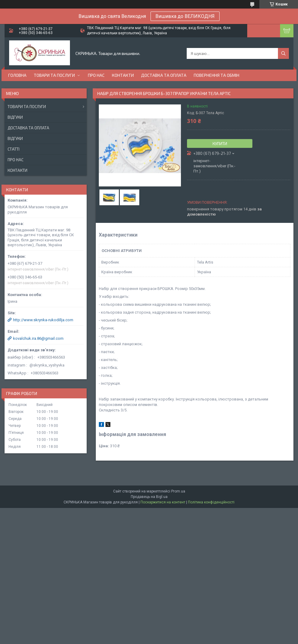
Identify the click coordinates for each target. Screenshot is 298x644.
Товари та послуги (54, 75)
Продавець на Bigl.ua (149, 497)
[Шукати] (283, 53)
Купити (220, 144)
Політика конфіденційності (211, 502)
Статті (14, 149)
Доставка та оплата (164, 75)
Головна (17, 75)
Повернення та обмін (217, 75)
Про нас (96, 75)
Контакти (123, 75)
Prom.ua (178, 491)
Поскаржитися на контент (163, 502)
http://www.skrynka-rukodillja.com (43, 320)
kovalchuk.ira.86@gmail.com (38, 338)
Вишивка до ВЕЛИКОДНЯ (185, 16)
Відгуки (15, 117)
